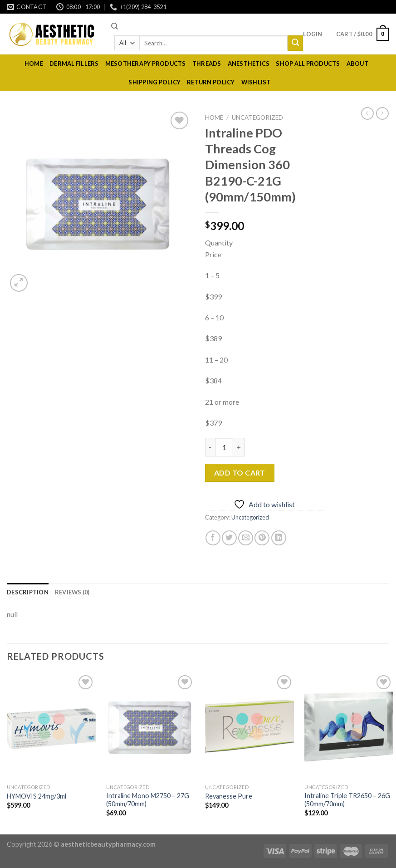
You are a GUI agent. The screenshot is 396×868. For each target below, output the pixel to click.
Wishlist (256, 82)
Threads (207, 64)
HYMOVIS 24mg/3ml (37, 796)
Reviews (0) (72, 592)
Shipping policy (154, 82)
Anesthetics (249, 64)
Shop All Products (308, 64)
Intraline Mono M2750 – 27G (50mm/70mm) (148, 800)
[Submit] (295, 43)
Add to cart (240, 473)
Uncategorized (257, 118)
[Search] (115, 26)
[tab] (28, 592)
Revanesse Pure (229, 796)
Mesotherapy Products (146, 64)
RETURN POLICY (211, 82)
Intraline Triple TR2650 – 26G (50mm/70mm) (347, 800)
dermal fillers (74, 64)
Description (28, 592)
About (357, 64)
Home (34, 64)
